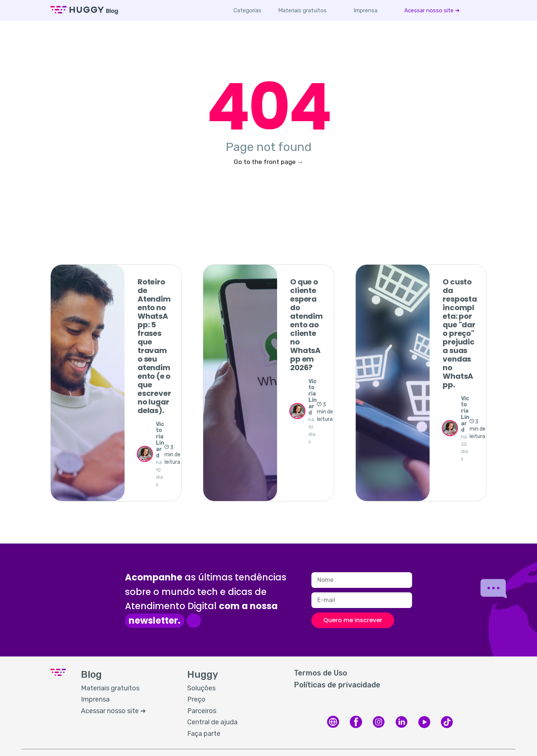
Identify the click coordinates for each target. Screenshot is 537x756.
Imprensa (365, 10)
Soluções (201, 688)
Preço (196, 699)
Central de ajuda (212, 722)
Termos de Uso (321, 673)
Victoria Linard (160, 440)
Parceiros (202, 711)
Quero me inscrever (353, 620)
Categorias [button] (247, 10)
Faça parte (204, 734)
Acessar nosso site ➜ (432, 10)
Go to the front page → (269, 162)
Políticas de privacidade (337, 685)
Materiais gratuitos (302, 10)
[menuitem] (302, 10)
